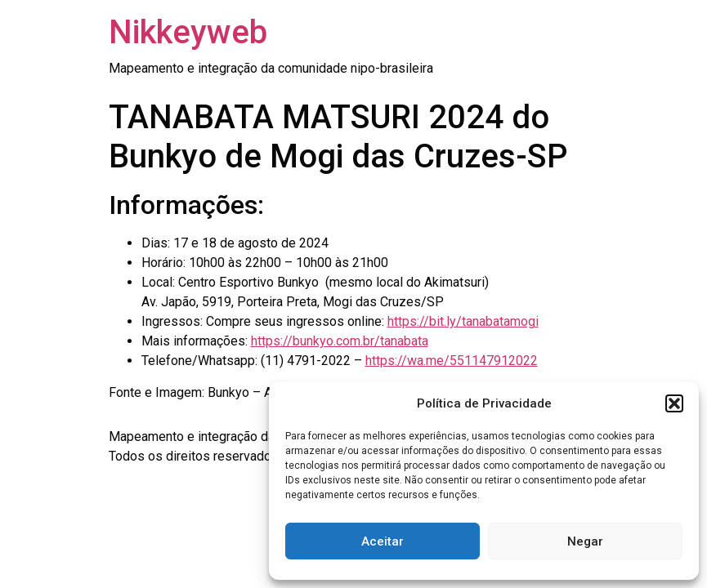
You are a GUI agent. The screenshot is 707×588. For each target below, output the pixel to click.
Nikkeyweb (188, 32)
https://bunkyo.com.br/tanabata (340, 341)
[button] (674, 403)
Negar (585, 541)
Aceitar (383, 541)
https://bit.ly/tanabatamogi (463, 321)
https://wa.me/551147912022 (452, 361)
